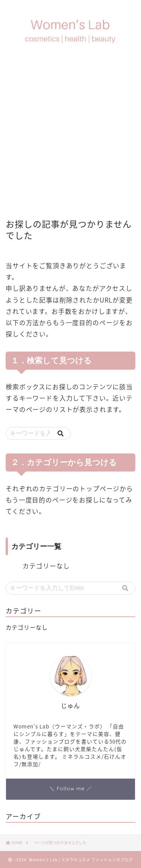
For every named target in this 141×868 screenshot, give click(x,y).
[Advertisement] (70, 134)
